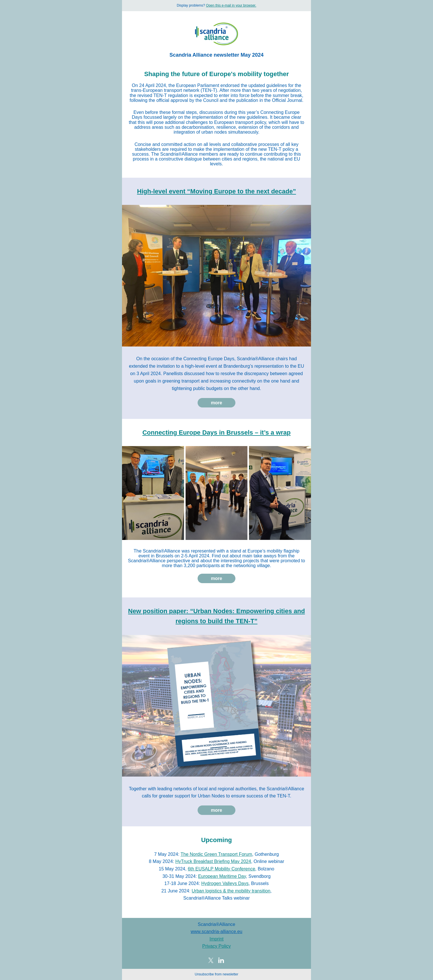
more (216, 403)
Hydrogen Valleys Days (225, 883)
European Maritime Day (222, 876)
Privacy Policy (216, 946)
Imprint (217, 939)
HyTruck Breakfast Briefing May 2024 (213, 861)
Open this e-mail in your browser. (231, 5)
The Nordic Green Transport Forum (216, 854)
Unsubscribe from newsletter (216, 974)
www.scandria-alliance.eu (217, 932)
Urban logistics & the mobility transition (231, 891)
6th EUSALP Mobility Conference (222, 869)
